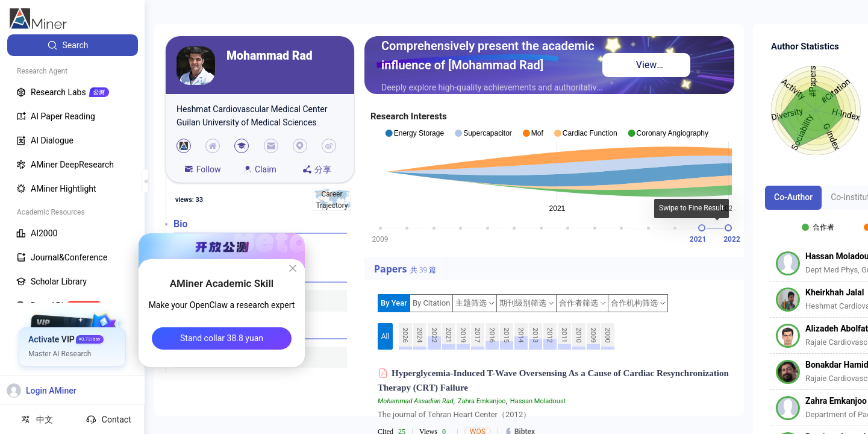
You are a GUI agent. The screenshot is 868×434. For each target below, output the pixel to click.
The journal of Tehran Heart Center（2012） (454, 414)
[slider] (702, 228)
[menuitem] (73, 45)
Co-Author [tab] (793, 197)
